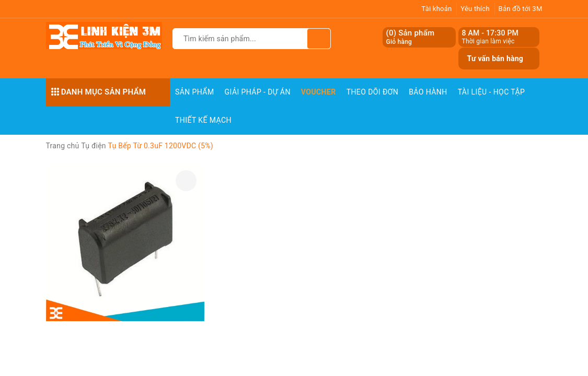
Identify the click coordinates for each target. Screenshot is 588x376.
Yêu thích (475, 9)
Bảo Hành (428, 92)
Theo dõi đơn (373, 92)
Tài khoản (436, 9)
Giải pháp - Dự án (258, 92)
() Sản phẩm (410, 37)
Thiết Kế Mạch (203, 120)
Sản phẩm (195, 92)
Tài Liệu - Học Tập (492, 92)
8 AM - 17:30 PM (490, 33)
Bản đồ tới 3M (521, 9)
